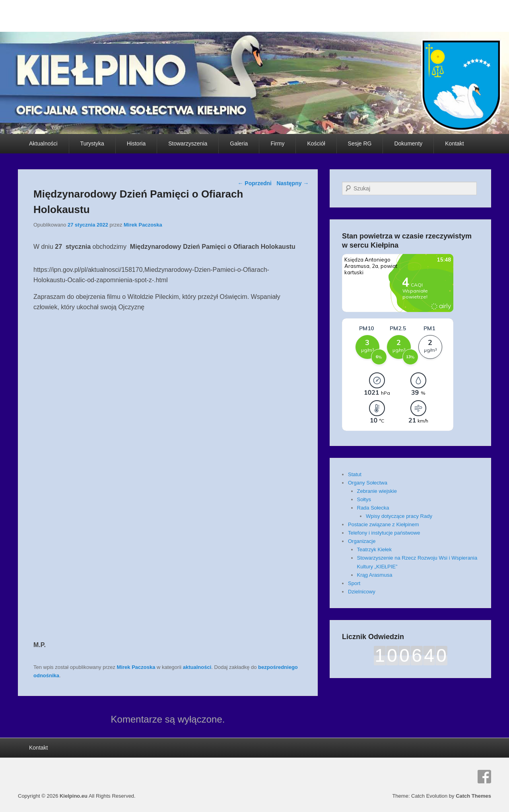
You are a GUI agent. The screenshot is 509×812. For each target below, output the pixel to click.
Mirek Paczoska (143, 225)
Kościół (316, 143)
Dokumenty (408, 143)
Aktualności (43, 143)
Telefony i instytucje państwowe (384, 533)
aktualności (197, 667)
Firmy (277, 143)
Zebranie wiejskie (377, 491)
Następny (292, 183)
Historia (136, 143)
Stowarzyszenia (188, 143)
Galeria (239, 143)
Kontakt (454, 143)
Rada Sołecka (373, 508)
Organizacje (362, 541)
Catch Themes (473, 796)
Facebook (484, 777)
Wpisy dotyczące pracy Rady (399, 516)
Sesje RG (360, 143)
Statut (355, 474)
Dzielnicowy (362, 592)
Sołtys (364, 499)
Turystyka (92, 143)
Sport (354, 583)
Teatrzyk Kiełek (374, 549)
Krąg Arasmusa (375, 575)
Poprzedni (254, 183)
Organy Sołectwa (368, 483)
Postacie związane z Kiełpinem (383, 524)
